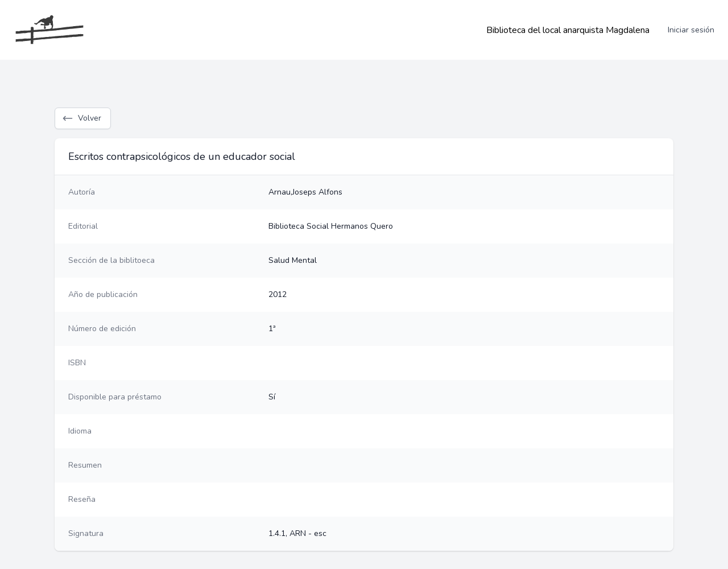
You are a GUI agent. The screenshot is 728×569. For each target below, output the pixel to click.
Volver (82, 118)
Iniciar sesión (691, 30)
